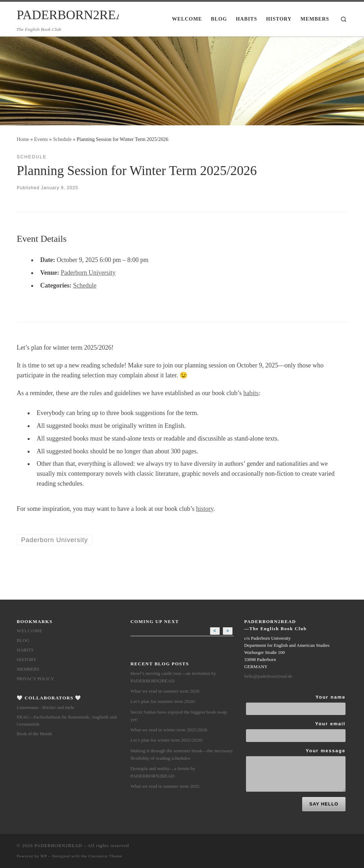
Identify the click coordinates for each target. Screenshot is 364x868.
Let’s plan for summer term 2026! (163, 701)
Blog (23, 640)
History (26, 659)
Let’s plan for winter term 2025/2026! (167, 740)
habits (251, 393)
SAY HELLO (324, 804)
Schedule (62, 139)
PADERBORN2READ (58, 845)
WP (44, 856)
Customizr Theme (105, 856)
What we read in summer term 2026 (165, 691)
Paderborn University (88, 273)
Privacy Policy (35, 679)
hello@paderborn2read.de (268, 676)
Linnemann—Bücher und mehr (45, 707)
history (205, 509)
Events (41, 139)
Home (23, 139)
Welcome (30, 631)
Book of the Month (34, 734)
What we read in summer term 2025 (165, 786)
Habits (25, 650)
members (28, 669)
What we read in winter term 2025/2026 (169, 730)
